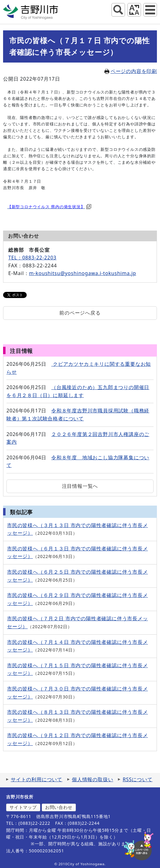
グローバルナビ (150, 10)
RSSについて (137, 779)
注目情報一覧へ (80, 486)
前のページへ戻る (80, 313)
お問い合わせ (59, 807)
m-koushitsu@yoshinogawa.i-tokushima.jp (82, 273)
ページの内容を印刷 (131, 71)
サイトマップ (23, 807)
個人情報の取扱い (92, 779)
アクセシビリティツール (134, 10)
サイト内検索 (118, 10)
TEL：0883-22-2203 (32, 258)
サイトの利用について (37, 779)
